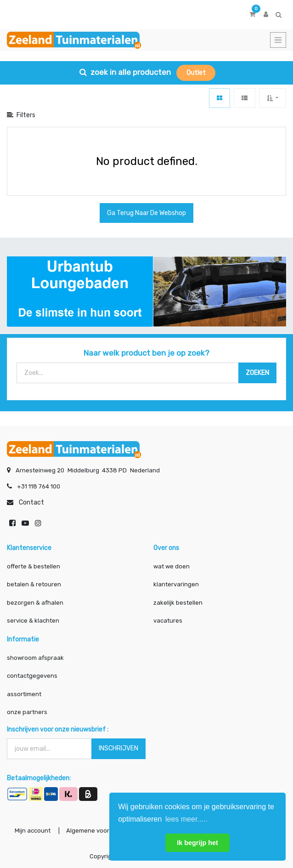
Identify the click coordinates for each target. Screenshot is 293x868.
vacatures (168, 621)
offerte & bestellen (34, 566)
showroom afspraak (35, 658)
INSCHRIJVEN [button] (118, 748)
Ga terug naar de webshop (146, 213)
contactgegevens (32, 676)
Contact (31, 502)
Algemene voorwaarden (100, 831)
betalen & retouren (34, 584)
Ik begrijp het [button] (197, 843)
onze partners (27, 712)
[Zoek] (257, 373)
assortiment (24, 694)
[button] (273, 98)
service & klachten (33, 621)
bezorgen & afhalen (35, 603)
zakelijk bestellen (178, 603)
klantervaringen (176, 584)
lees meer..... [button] (186, 819)
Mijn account (33, 831)
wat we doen (172, 566)
